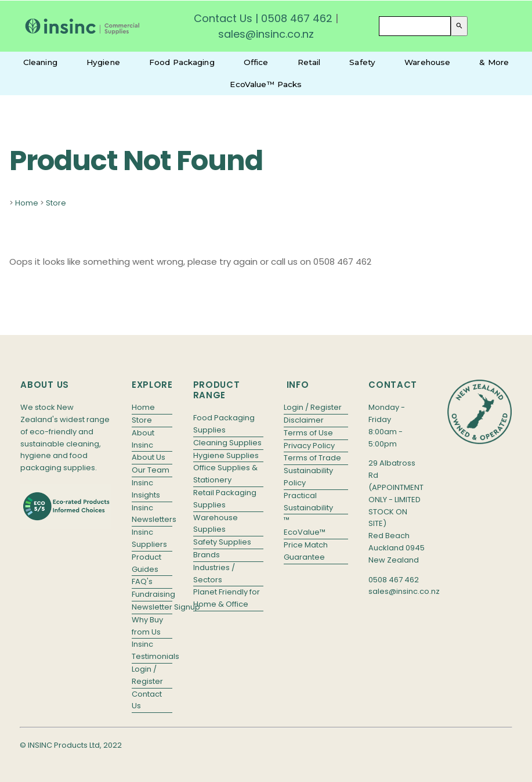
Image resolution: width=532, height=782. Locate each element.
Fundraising (152, 594)
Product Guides (146, 563)
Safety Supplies (222, 542)
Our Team (151, 470)
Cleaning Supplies (227, 443)
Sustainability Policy (308, 477)
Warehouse (427, 62)
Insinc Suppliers (149, 538)
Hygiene (103, 62)
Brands (207, 555)
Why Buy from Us (147, 626)
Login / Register (147, 675)
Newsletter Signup (152, 607)
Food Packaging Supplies (224, 424)
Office (256, 62)
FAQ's (142, 581)
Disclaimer (304, 420)
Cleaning (40, 62)
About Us (149, 457)
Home (27, 203)
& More (494, 62)
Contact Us (223, 18)
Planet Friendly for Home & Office (227, 598)
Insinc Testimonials (152, 650)
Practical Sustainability (308, 502)
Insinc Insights (146, 489)
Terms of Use (308, 433)
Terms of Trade (312, 458)
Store (56, 203)
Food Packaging (182, 62)
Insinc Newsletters (152, 514)
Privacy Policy (309, 446)
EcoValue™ (305, 532)
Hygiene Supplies (226, 455)
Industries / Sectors (214, 574)
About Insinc (143, 439)
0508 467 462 (297, 18)
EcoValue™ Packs (266, 84)
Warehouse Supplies (216, 524)
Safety (362, 62)
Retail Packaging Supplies (225, 499)
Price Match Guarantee (306, 551)
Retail (309, 62)
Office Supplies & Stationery (225, 474)
